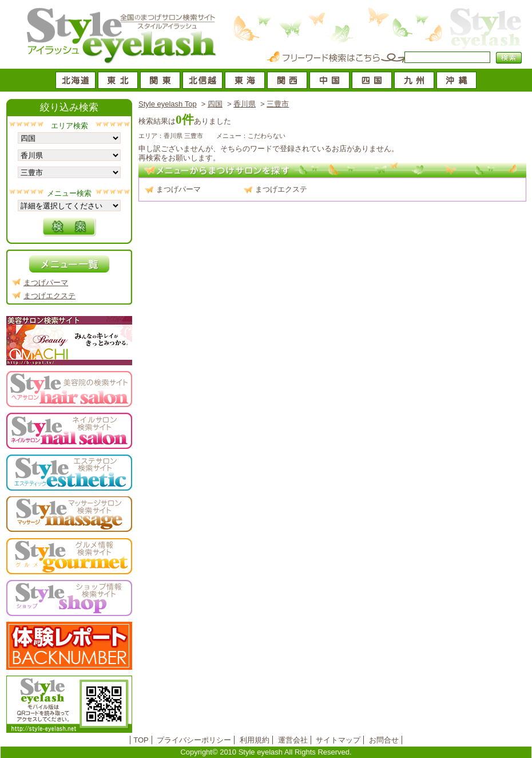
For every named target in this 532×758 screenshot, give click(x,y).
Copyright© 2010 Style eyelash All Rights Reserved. (266, 752)
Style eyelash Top (168, 104)
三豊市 (278, 104)
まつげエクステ (281, 189)
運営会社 (293, 740)
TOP (141, 740)
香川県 (245, 104)
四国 (215, 104)
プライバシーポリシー (194, 740)
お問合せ (384, 740)
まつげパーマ (178, 189)
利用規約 (255, 740)
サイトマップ (338, 740)
